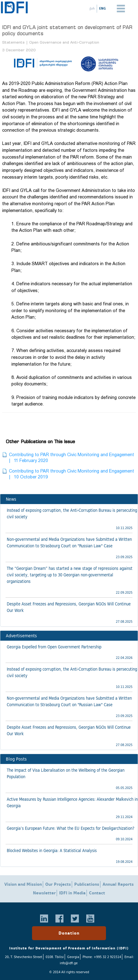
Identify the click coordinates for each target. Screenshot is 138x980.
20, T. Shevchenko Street (24, 957)
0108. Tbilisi (55, 957)
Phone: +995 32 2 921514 (102, 957)
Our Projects (58, 884)
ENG (102, 8)
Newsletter (44, 893)
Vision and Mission (23, 884)
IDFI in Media (72, 893)
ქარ (92, 8)
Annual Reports (118, 884)
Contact (97, 893)
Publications (87, 884)
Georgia (73, 957)
